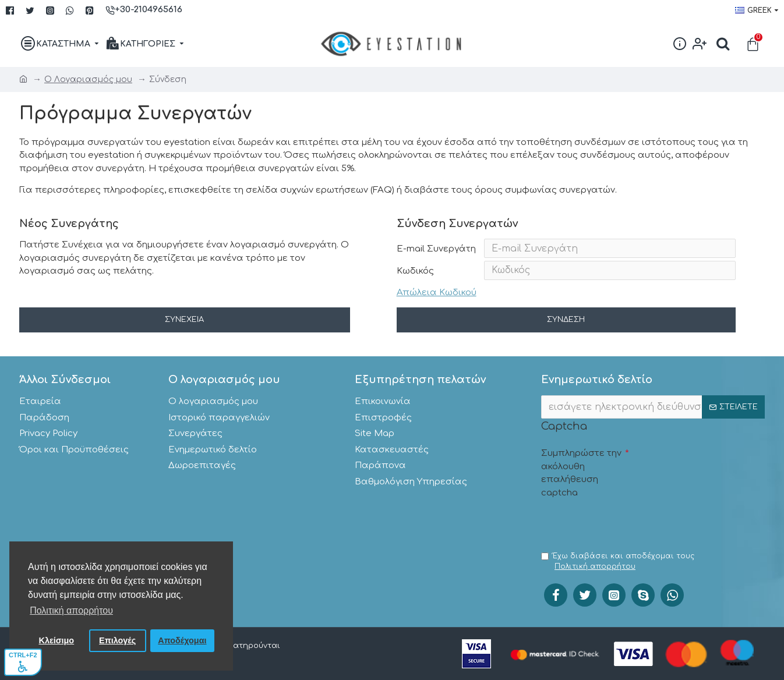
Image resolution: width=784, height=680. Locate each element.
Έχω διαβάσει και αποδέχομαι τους (618, 562)
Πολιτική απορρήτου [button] (71, 610)
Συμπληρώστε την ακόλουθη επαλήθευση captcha (581, 470)
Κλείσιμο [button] (57, 640)
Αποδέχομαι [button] (182, 640)
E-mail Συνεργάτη (436, 249)
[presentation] (630, 522)
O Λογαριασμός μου (88, 79)
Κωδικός (415, 276)
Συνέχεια (184, 330)
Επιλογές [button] (117, 640)
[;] (653, 404)
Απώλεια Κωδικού (437, 300)
